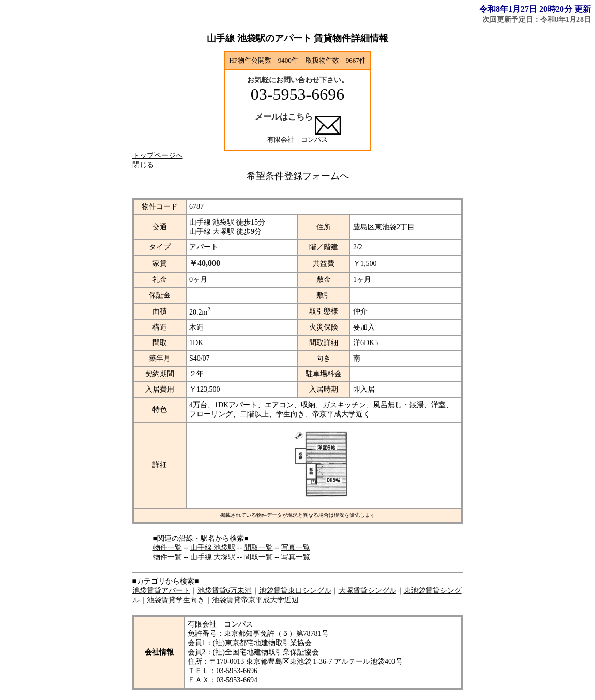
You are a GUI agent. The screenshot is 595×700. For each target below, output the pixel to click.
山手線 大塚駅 (213, 557)
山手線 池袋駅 (213, 548)
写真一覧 (296, 548)
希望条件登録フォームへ (298, 176)
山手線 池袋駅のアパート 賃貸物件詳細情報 (297, 38)
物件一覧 (167, 548)
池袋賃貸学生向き (176, 600)
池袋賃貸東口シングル (295, 591)
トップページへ (158, 155)
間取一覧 (258, 548)
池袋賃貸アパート (161, 591)
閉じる (143, 165)
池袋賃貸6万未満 (225, 591)
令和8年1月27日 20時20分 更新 (535, 9)
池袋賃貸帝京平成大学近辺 (255, 600)
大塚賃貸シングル (368, 591)
